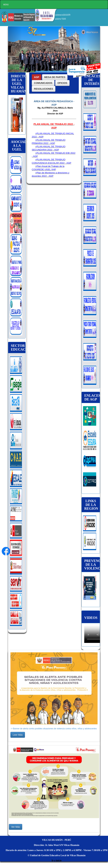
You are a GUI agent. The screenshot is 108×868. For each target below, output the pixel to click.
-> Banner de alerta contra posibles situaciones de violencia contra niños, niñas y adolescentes (54, 729)
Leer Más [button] (18, 735)
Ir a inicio (57, 861)
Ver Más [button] (15, 827)
